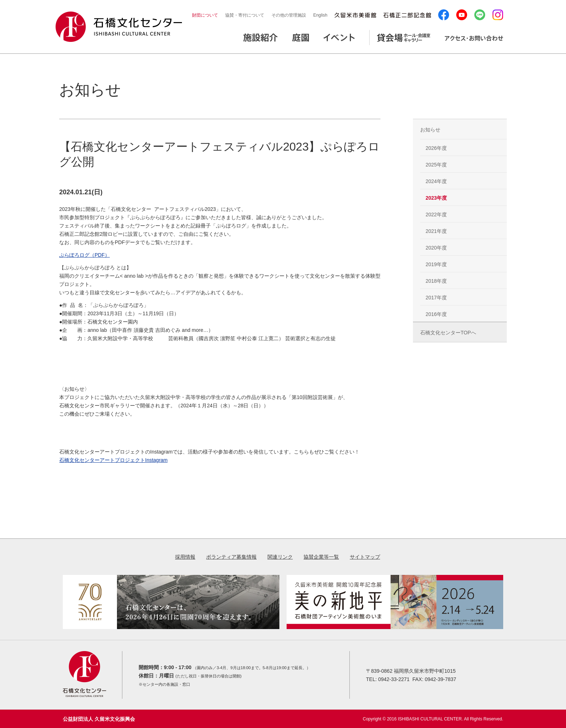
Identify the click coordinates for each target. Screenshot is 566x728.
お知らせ (430, 130)
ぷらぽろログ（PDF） (84, 255)
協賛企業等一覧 (321, 557)
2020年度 (436, 248)
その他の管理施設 (289, 15)
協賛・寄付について (245, 15)
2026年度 (436, 148)
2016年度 (436, 314)
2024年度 (436, 181)
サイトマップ (365, 557)
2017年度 (436, 298)
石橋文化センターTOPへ (448, 333)
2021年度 (436, 231)
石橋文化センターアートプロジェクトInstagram (113, 460)
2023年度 (436, 198)
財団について (205, 15)
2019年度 (436, 264)
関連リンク (280, 557)
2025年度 (436, 165)
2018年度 (436, 281)
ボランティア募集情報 (231, 557)
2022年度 (436, 214)
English (320, 15)
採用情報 (185, 557)
